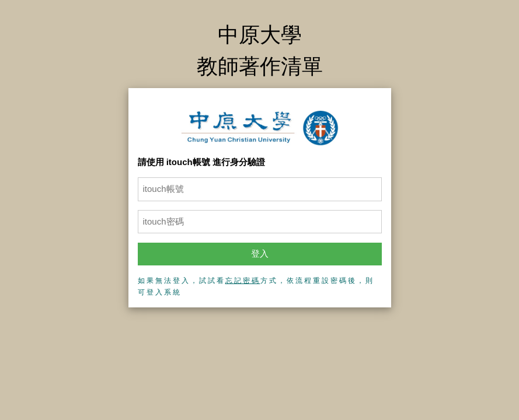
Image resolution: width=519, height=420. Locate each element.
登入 (260, 253)
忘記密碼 (243, 281)
